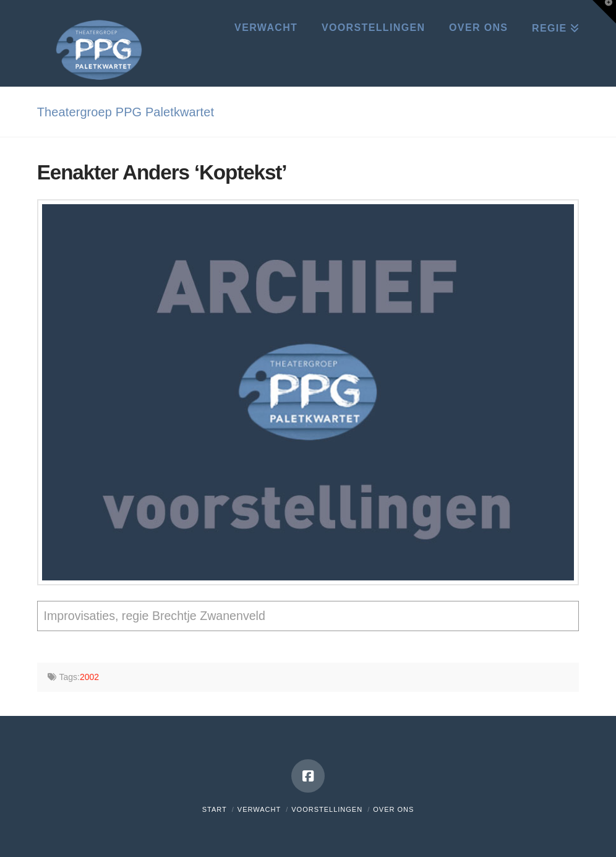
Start (215, 809)
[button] (604, 12)
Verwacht (259, 809)
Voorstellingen (327, 809)
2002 (89, 677)
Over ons (393, 809)
